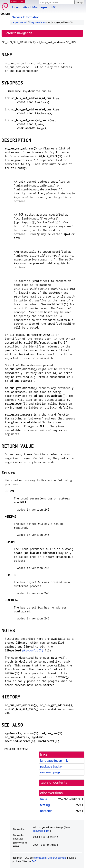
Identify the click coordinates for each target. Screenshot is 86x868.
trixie (44, 799)
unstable (46, 811)
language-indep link (54, 761)
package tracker (51, 766)
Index (16, 7)
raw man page (50, 772)
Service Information (26, 17)
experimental (20, 22)
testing (45, 805)
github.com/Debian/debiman (50, 858)
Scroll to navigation (18, 33)
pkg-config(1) (33, 650)
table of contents (54, 783)
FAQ (54, 7)
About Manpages (35, 7)
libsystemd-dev (38, 22)
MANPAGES (17, 1)
